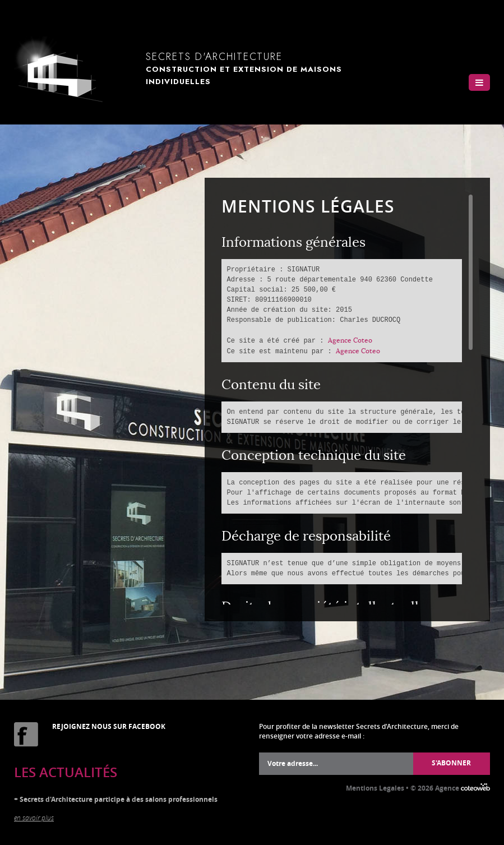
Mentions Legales (375, 788)
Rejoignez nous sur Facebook (109, 726)
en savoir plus (34, 818)
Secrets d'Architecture (270, 68)
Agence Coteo (350, 340)
